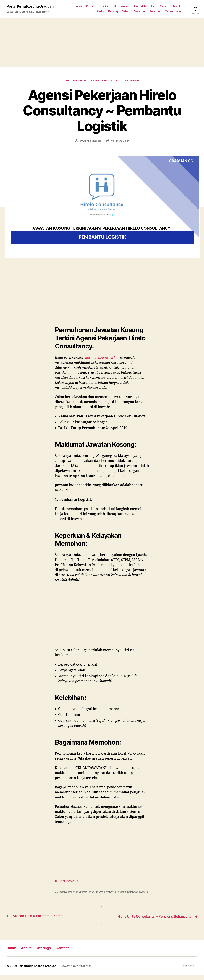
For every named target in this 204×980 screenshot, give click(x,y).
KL (115, 7)
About (28, 953)
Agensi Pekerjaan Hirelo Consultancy (81, 893)
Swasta (144, 893)
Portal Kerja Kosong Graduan (32, 7)
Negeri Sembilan (145, 7)
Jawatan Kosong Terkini (81, 81)
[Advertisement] (102, 42)
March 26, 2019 (120, 141)
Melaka (125, 7)
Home (12, 953)
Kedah (90, 7)
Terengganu (173, 11)
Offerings (47, 953)
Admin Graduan (92, 141)
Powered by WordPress (77, 971)
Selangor (155, 11)
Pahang (164, 7)
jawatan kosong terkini (103, 358)
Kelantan (104, 7)
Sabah (126, 11)
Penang (113, 11)
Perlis (100, 11)
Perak (177, 7)
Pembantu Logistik (116, 893)
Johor (78, 7)
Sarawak (140, 11)
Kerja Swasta (113, 81)
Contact (68, 953)
